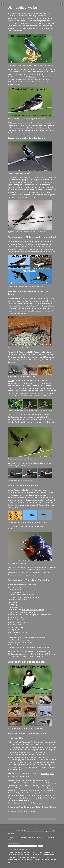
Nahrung (11, 381)
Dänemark (51, 783)
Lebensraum (32, 77)
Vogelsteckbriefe (13, 647)
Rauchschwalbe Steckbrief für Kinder (20, 133)
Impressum (24, 837)
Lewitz (20, 798)
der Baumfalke (48, 503)
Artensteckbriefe (13, 755)
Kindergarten (25, 747)
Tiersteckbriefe (44, 647)
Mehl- (39, 187)
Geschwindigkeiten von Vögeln (33, 855)
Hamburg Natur (48, 860)
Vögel (33, 742)
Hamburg (53, 807)
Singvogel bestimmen (48, 855)
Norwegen (28, 783)
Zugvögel (29, 860)
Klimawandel (41, 637)
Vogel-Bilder (24, 807)
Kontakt (17, 837)
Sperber (52, 505)
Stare (30, 500)
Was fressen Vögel (38, 860)
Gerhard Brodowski (29, 831)
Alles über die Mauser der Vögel (19, 640)
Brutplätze (38, 74)
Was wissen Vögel (24, 745)
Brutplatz (35, 125)
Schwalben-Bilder (17, 738)
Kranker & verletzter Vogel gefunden (33, 657)
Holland (12, 785)
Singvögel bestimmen (45, 857)
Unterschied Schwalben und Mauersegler (44, 852)
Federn (52, 306)
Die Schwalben (12, 857)
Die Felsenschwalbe (32, 857)
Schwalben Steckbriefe (14, 852)
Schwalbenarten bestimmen (15, 855)
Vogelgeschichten (25, 776)
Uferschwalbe (50, 187)
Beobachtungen (21, 857)
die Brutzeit (24, 125)
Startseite (10, 837)
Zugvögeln (11, 23)
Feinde (16, 503)
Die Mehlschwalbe (26, 852)
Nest (9, 362)
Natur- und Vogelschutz (28, 803)
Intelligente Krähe (40, 745)
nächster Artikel (62, 4)
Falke (22, 637)
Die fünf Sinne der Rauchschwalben (20, 642)
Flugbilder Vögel (12, 860)
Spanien (50, 788)
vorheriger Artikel (2, 4)
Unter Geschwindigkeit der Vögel (33, 610)
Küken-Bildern (36, 765)
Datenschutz (32, 837)
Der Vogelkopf (22, 860)
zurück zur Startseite (28, 811)
